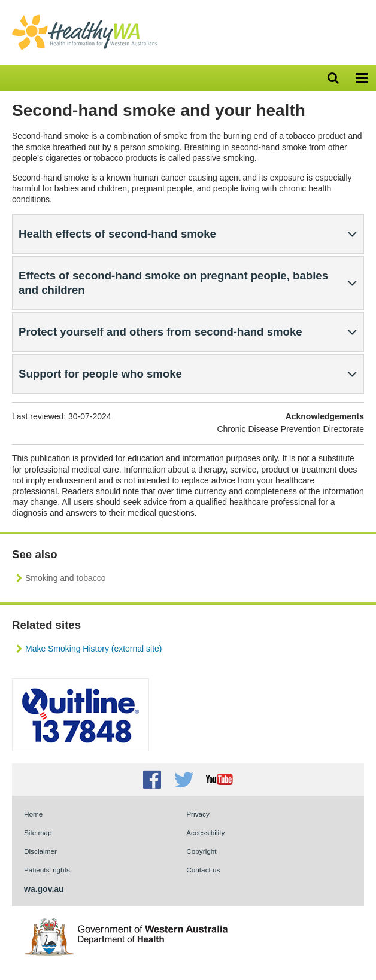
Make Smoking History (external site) (93, 649)
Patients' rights (47, 870)
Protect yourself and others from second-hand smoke (160, 332)
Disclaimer (40, 851)
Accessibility (205, 833)
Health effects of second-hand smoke (117, 234)
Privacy (198, 814)
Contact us (203, 870)
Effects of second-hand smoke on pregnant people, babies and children (173, 283)
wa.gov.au (44, 889)
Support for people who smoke (100, 374)
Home (33, 814)
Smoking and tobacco (66, 578)
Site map (38, 833)
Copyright (201, 851)
